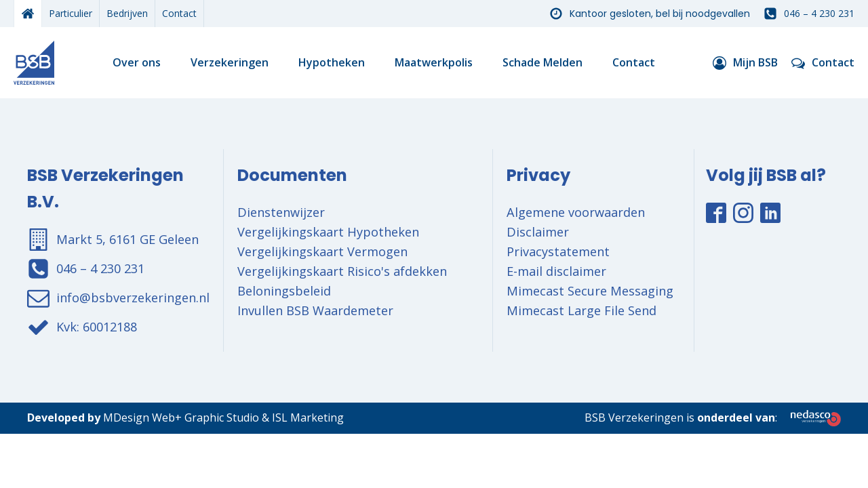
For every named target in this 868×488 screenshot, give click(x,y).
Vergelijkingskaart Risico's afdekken (342, 271)
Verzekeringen (230, 62)
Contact (179, 13)
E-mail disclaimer (556, 271)
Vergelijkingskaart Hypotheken (328, 232)
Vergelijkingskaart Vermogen (322, 251)
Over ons (137, 62)
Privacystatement (558, 251)
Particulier (71, 13)
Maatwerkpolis (434, 62)
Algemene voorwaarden (576, 212)
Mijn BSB (755, 62)
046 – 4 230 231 (819, 13)
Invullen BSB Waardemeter (315, 310)
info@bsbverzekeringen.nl (133, 298)
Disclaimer (538, 232)
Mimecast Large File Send (581, 310)
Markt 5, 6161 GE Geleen (127, 239)
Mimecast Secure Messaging (590, 291)
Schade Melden (542, 62)
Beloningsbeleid (284, 291)
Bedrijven (127, 13)
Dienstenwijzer (281, 212)
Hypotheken (332, 62)
